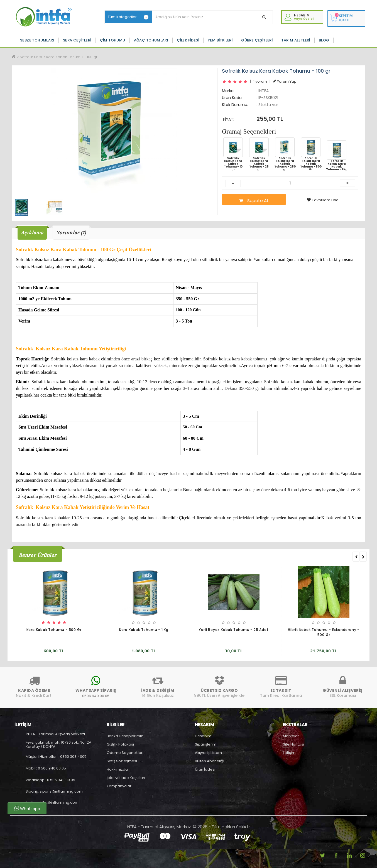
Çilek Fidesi (188, 40)
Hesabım (203, 736)
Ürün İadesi (205, 769)
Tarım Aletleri (296, 40)
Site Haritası (293, 744)
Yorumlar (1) (71, 233)
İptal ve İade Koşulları (126, 778)
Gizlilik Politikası (120, 744)
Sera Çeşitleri (77, 40)
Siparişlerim (206, 744)
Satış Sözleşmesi (122, 761)
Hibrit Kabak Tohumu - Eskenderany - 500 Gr (324, 632)
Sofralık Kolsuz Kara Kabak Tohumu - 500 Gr (311, 154)
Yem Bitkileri (220, 40)
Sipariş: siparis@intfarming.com (54, 791)
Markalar (291, 736)
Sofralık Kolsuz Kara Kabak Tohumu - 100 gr (59, 57)
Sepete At (254, 201)
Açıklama (32, 233)
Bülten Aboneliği (210, 761)
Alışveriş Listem (208, 753)
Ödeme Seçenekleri (125, 753)
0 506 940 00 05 (52, 768)
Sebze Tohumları (37, 40)
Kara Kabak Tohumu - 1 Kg (144, 630)
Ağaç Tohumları (151, 40)
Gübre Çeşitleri (257, 40)
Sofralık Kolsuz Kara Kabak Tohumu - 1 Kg (337, 156)
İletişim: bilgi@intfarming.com (52, 802)
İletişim (289, 753)
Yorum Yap (285, 81)
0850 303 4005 (73, 757)
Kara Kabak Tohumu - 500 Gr (54, 630)
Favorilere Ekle (323, 200)
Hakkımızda (117, 769)
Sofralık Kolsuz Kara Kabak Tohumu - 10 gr (233, 154)
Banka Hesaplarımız (125, 736)
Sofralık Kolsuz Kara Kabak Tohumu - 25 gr (259, 154)
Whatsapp (27, 808)
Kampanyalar (119, 786)
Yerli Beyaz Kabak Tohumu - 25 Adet (234, 630)
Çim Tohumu (113, 40)
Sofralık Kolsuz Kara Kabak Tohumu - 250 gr (285, 154)
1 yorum (260, 81)
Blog (324, 40)
